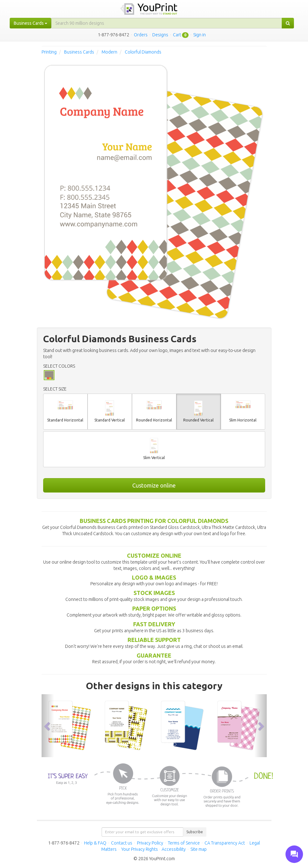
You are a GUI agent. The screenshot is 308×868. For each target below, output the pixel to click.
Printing (49, 52)
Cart (177, 35)
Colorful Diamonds (143, 52)
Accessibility (174, 849)
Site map (199, 849)
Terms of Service (184, 843)
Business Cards (79, 52)
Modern (109, 52)
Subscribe (195, 832)
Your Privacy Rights (140, 849)
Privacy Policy (150, 843)
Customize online (154, 485)
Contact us (122, 843)
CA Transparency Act (225, 843)
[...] (167, 23)
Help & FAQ (95, 843)
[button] (48, 726)
